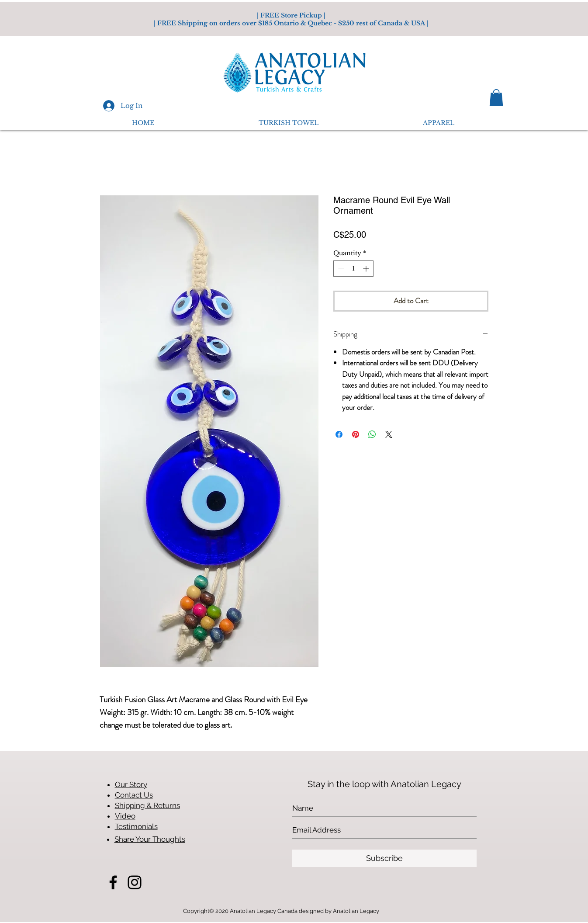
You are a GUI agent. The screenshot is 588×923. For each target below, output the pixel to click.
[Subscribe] (384, 858)
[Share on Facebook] (339, 434)
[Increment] (367, 269)
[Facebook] (113, 882)
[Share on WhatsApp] (372, 434)
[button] (496, 97)
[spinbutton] (353, 269)
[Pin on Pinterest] (356, 434)
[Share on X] (389, 434)
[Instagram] (135, 882)
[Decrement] (340, 269)
